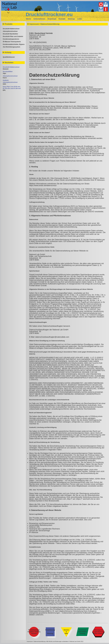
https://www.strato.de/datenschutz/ (43, 185)
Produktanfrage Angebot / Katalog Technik (34, 632)
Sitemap (71, 19)
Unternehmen (39, 19)
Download (52, 19)
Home (28, 19)
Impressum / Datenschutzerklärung (36, 641)
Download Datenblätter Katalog (82, 632)
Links (80, 19)
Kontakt (62, 19)
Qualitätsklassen (9, 57)
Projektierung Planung (50, 632)
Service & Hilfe (66, 632)
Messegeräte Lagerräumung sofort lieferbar (99, 632)
